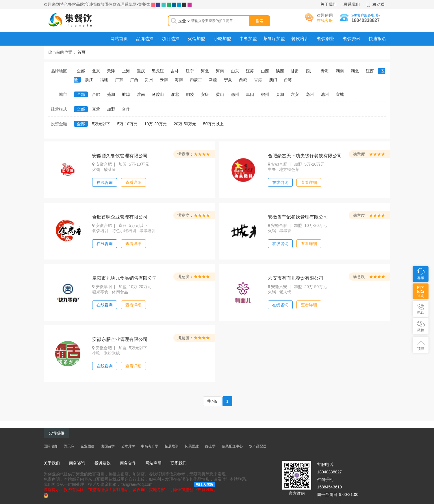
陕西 (280, 71)
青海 (325, 71)
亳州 (310, 94)
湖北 (355, 71)
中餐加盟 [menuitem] (248, 39)
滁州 (235, 94)
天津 (111, 71)
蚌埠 (126, 94)
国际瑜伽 (51, 446)
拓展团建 (192, 446)
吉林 (175, 71)
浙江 (89, 80)
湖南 (340, 71)
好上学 (210, 446)
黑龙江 (158, 71)
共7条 (212, 401)
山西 (265, 71)
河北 (205, 71)
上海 (126, 71)
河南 (220, 71)
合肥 (96, 94)
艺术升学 (128, 446)
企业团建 (88, 446)
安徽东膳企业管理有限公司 (120, 339)
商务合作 (128, 463)
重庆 (141, 71)
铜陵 (190, 94)
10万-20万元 (156, 124)
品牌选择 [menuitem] (145, 39)
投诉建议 (103, 463)
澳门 (273, 80)
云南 (164, 80)
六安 (295, 94)
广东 (119, 80)
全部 (81, 71)
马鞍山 (158, 94)
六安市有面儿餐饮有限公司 (296, 278)
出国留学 (108, 446)
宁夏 (228, 80)
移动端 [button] (379, 4)
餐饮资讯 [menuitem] (352, 39)
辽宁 (190, 71)
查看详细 (133, 182)
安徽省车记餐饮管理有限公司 (298, 217)
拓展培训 (172, 446)
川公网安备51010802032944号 (76, 495)
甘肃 (295, 71)
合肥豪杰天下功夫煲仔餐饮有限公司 (305, 156)
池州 (325, 94)
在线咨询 (105, 182)
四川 (310, 71)
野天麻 (69, 446)
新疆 (213, 80)
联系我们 (352, 4)
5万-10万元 (127, 124)
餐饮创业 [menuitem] (326, 39)
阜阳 (250, 94)
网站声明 (153, 463)
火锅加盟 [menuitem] (196, 39)
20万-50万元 (185, 124)
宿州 (265, 94)
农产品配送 (258, 446)
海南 (179, 80)
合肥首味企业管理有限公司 (120, 217)
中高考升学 (150, 446)
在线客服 (325, 20)
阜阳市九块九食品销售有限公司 (125, 278)
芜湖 (111, 94)
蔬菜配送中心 (232, 446)
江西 (370, 71)
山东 (235, 71)
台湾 (288, 80)
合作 (126, 109)
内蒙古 (196, 80)
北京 (96, 71)
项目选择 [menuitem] (171, 39)
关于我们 (329, 4)
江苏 (250, 71)
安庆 (205, 94)
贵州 (149, 80)
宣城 (340, 94)
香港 (258, 80)
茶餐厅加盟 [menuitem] (274, 39)
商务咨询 (77, 463)
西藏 (243, 80)
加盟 (111, 109)
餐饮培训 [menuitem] (300, 39)
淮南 (141, 94)
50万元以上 (214, 124)
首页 (81, 52)
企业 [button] (184, 21)
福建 (104, 80)
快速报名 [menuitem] (377, 39)
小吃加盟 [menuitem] (222, 39)
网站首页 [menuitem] (119, 39)
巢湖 (280, 94)
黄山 (220, 94)
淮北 (175, 94)
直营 (96, 109)
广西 (134, 80)
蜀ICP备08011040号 (173, 484)
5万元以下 (101, 124)
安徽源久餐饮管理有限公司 (120, 156)
